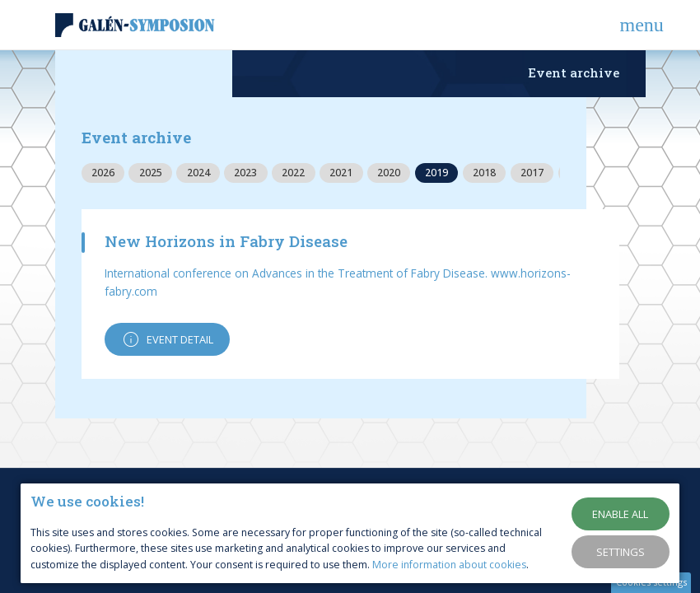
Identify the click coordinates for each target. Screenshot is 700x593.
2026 (103, 173)
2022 (293, 173)
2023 (245, 173)
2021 (341, 173)
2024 (198, 173)
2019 (436, 173)
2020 (389, 173)
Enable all (620, 514)
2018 (484, 173)
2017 (532, 173)
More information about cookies (449, 565)
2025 (151, 173)
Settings (621, 552)
